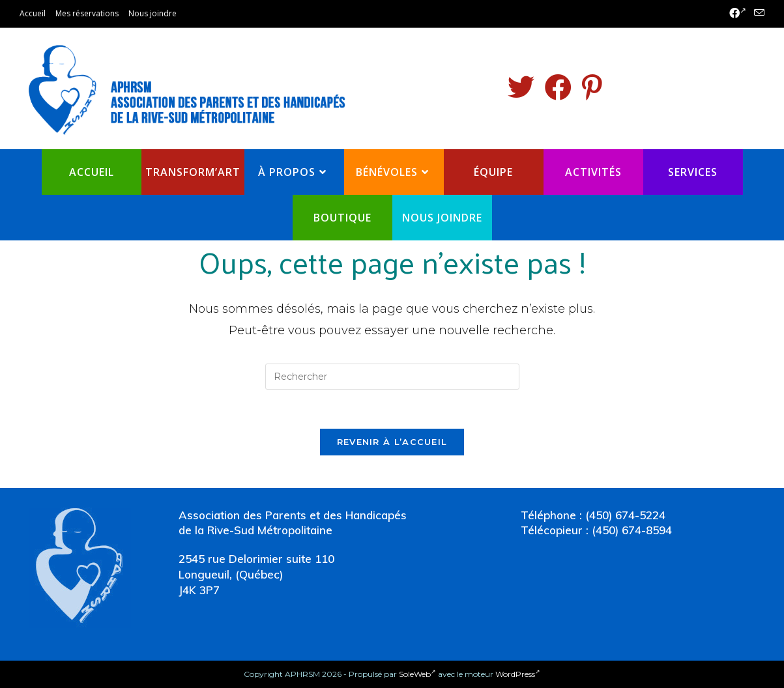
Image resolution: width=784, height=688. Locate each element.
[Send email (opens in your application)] (757, 14)
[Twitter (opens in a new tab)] (521, 87)
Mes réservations (87, 13)
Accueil (33, 13)
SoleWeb (417, 674)
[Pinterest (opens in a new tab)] (592, 87)
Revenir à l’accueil (392, 442)
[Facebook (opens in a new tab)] (738, 14)
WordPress (518, 674)
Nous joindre (152, 13)
